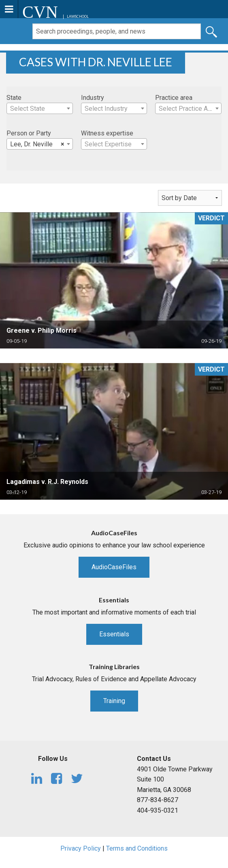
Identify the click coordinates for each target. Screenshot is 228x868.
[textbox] (40, 109)
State (14, 98)
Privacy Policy (81, 848)
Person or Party (29, 133)
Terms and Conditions (137, 848)
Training (114, 701)
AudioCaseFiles (114, 567)
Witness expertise (107, 133)
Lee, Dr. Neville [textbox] (37, 144)
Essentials (114, 634)
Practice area (174, 98)
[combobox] (40, 108)
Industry (93, 98)
